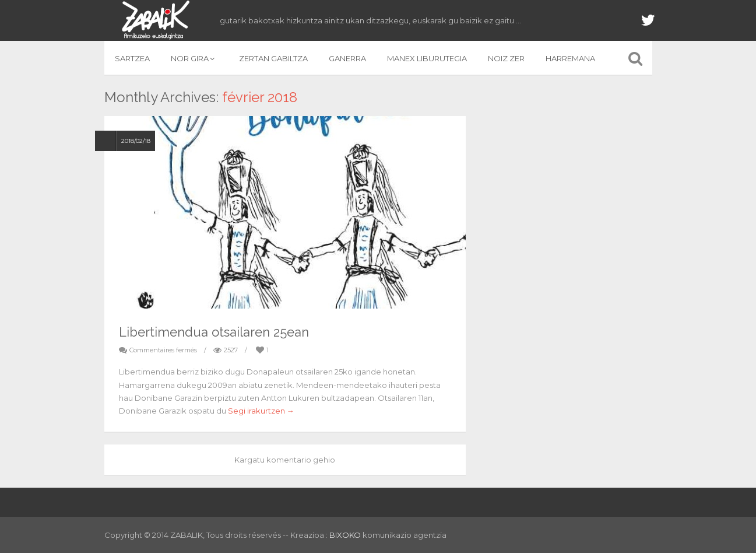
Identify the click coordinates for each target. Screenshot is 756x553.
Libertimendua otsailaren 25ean (214, 332)
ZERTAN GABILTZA (273, 58)
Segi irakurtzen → (261, 411)
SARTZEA (132, 58)
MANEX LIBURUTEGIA (427, 58)
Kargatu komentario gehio (285, 460)
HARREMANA (570, 58)
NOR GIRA (194, 58)
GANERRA (347, 58)
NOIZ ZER (506, 58)
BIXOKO (346, 535)
